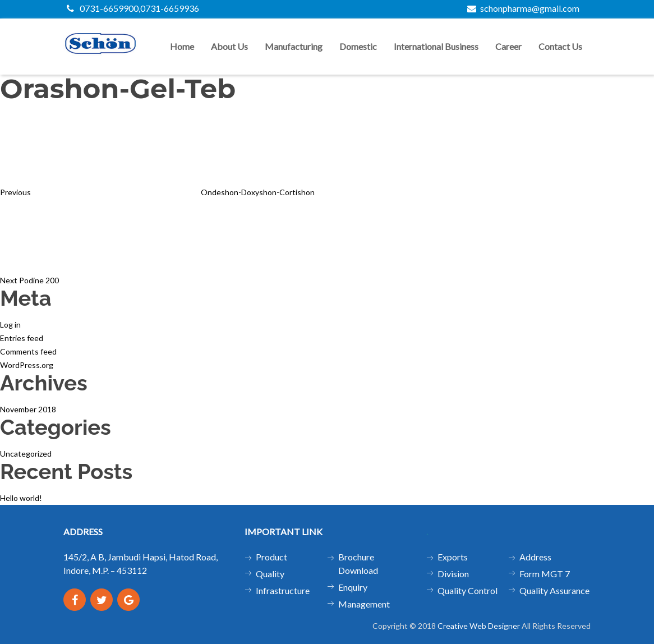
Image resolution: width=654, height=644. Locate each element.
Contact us (560, 46)
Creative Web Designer (479, 626)
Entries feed (22, 338)
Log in (10, 325)
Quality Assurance (554, 590)
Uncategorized (26, 454)
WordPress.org (27, 365)
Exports (453, 557)
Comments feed (28, 351)
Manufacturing (294, 46)
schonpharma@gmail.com (523, 8)
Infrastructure (283, 590)
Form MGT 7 (545, 574)
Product (271, 557)
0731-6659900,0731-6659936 (133, 8)
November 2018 (28, 409)
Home (182, 46)
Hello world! (21, 498)
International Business (436, 46)
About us (229, 46)
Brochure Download (358, 563)
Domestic (358, 46)
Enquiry (353, 587)
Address (535, 557)
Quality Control (468, 590)
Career (508, 46)
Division (453, 574)
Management (364, 604)
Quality (270, 574)
